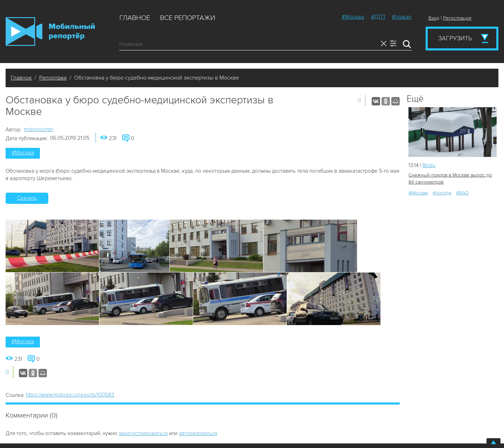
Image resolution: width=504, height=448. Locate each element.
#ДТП (378, 17)
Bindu (429, 165)
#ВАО (462, 193)
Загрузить (455, 38)
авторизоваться (198, 433)
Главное (135, 18)
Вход (434, 18)
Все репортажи (188, 18)
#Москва (353, 17)
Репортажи (53, 78)
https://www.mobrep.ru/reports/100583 (70, 395)
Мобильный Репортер (50, 32)
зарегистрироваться (143, 433)
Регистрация (457, 18)
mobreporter (39, 129)
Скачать (27, 198)
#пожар (402, 17)
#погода (442, 193)
